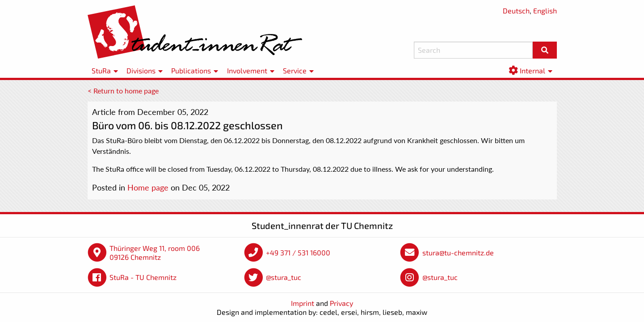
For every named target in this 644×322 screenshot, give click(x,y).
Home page (148, 187)
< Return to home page (123, 91)
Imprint (303, 303)
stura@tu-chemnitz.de (458, 252)
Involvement (247, 70)
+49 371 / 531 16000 (298, 252)
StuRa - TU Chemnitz (143, 277)
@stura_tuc (284, 277)
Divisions (141, 70)
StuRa (101, 70)
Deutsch (516, 11)
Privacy (341, 303)
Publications (191, 70)
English (545, 11)
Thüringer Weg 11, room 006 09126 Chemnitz (155, 252)
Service (295, 70)
